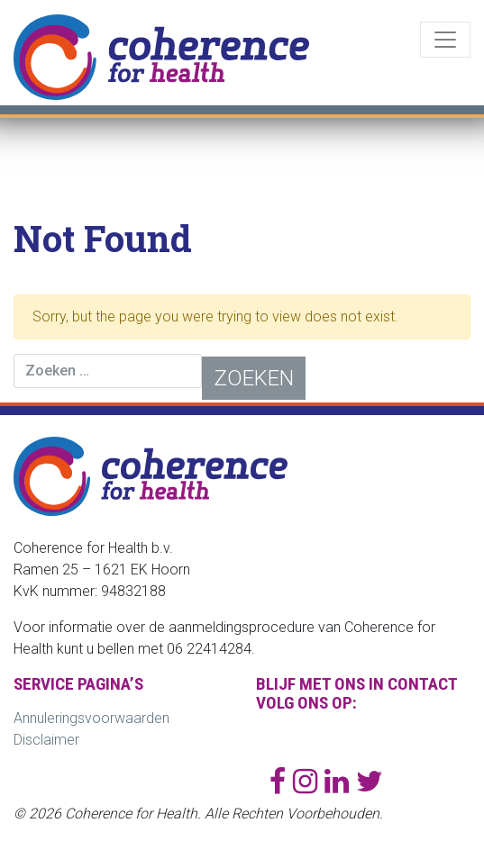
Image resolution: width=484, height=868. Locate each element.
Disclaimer (46, 740)
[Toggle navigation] (445, 40)
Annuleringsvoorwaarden (91, 718)
